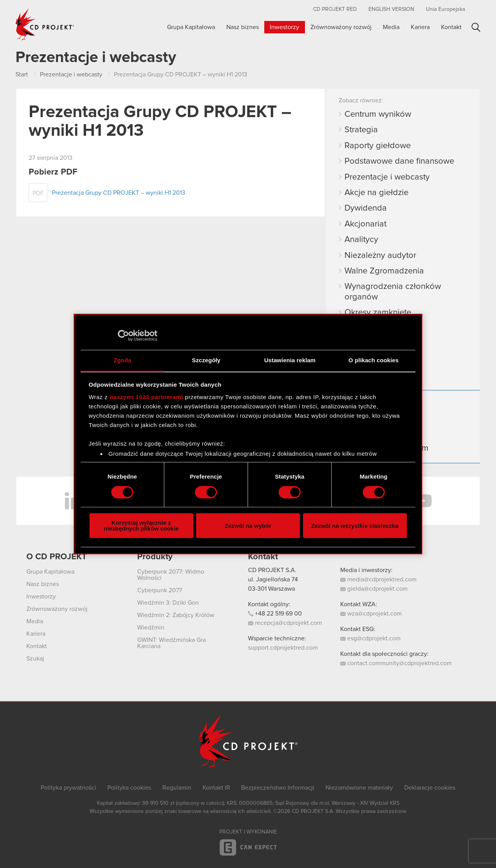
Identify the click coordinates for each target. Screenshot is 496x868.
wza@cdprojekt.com (371, 614)
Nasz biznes (243, 27)
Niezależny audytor (380, 256)
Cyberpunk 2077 (160, 590)
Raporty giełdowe (378, 146)
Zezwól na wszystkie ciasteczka (355, 526)
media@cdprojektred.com (378, 579)
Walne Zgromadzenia (384, 271)
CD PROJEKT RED (335, 9)
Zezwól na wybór (248, 526)
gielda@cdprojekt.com (374, 589)
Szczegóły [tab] (206, 360)
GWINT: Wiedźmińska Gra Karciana (171, 643)
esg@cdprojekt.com (370, 638)
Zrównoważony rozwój (341, 27)
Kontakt (451, 27)
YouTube (422, 501)
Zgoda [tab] (122, 360)
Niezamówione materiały (359, 788)
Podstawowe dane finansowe (399, 161)
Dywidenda (366, 208)
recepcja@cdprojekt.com (285, 623)
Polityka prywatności (68, 788)
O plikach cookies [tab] (373, 360)
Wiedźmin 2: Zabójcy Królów (176, 615)
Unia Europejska (445, 9)
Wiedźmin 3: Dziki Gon (168, 603)
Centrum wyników (378, 114)
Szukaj (476, 27)
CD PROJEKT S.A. (272, 570)
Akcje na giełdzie (376, 193)
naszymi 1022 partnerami (146, 397)
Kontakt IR (216, 788)
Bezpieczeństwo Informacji (278, 788)
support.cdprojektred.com (283, 648)
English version (391, 9)
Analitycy (361, 240)
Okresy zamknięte (378, 313)
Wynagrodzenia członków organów (393, 292)
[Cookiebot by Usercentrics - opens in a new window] (123, 335)
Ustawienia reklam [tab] (290, 360)
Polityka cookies (129, 788)
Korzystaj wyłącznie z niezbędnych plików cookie (141, 526)
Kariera (420, 27)
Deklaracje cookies (430, 788)
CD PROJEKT (45, 24)
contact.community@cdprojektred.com (396, 663)
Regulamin (177, 788)
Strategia (361, 130)
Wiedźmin (151, 628)
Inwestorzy (284, 27)
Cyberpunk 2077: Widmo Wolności (171, 575)
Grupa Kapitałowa (191, 27)
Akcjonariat (365, 224)
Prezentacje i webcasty (387, 177)
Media (391, 27)
